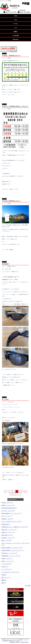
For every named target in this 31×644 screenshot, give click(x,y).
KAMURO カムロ (6, 519)
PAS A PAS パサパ (6, 535)
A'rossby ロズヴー (6, 502)
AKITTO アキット (6, 505)
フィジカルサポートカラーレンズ (10, 572)
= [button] (25, 3)
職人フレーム (5, 577)
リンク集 (17, 641)
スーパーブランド (11, 402)
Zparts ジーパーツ (7, 561)
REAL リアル (5, 540)
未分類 (3, 575)
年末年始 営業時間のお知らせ (11, 56)
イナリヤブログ (5, 564)
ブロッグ (26, 640)
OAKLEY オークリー (12, 266)
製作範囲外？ (6, 264)
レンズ (11, 640)
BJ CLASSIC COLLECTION (8, 508)
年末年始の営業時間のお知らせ (11, 201)
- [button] (23, 3)
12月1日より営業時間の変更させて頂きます (15, 106)
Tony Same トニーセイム (8, 553)
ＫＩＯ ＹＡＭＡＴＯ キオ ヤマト (11, 521)
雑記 (3, 583)
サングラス (16, 640)
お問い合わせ (11, 641)
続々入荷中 (5, 399)
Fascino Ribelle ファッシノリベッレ (10, 513)
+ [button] (28, 4)
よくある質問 (5, 641)
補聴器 (3, 580)
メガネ (7, 640)
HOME (4, 640)
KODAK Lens (5, 524)
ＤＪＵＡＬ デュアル (7, 511)
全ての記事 (27, 586)
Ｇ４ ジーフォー (6, 516)
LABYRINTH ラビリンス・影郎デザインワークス (13, 527)
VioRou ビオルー (6, 558)
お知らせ (9, 58)
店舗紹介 (21, 640)
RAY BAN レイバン (7, 538)
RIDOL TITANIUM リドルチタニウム (11, 548)
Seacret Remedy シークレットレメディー (12, 550)
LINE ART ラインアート (8, 530)
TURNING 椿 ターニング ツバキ (10, 556)
